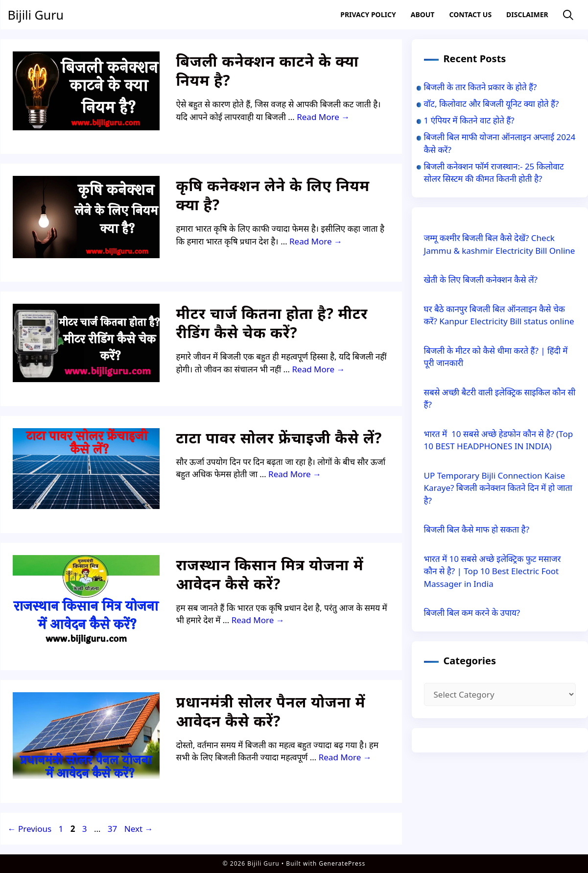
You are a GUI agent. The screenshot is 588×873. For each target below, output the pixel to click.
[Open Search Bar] (568, 15)
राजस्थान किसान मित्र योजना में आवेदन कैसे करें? (270, 574)
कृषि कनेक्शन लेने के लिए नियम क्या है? (273, 195)
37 (113, 829)
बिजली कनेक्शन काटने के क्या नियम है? (268, 71)
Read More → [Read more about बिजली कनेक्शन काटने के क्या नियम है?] (323, 117)
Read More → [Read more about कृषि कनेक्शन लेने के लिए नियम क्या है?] (316, 241)
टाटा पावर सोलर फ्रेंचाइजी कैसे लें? (279, 438)
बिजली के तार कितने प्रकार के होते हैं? (481, 87)
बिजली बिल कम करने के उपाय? (472, 613)
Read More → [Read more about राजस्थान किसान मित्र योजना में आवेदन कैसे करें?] (258, 620)
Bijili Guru (36, 15)
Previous (30, 829)
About (423, 14)
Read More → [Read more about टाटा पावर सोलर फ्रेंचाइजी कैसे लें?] (295, 474)
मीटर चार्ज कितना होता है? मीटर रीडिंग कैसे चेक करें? (272, 323)
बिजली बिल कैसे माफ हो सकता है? (477, 529)
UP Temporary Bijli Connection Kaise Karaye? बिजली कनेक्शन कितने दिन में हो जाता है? (498, 488)
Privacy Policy (368, 14)
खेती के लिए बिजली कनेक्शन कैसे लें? (481, 279)
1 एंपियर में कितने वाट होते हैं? (469, 120)
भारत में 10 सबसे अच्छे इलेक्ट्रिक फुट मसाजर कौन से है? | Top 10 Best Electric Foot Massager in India (493, 571)
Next (139, 829)
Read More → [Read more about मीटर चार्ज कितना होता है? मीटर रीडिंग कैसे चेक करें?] (318, 369)
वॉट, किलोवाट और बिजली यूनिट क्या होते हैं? (492, 104)
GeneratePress (342, 863)
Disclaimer (527, 14)
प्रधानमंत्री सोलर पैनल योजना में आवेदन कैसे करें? (271, 711)
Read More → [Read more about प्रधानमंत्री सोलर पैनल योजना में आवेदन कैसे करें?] (345, 757)
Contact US (470, 14)
